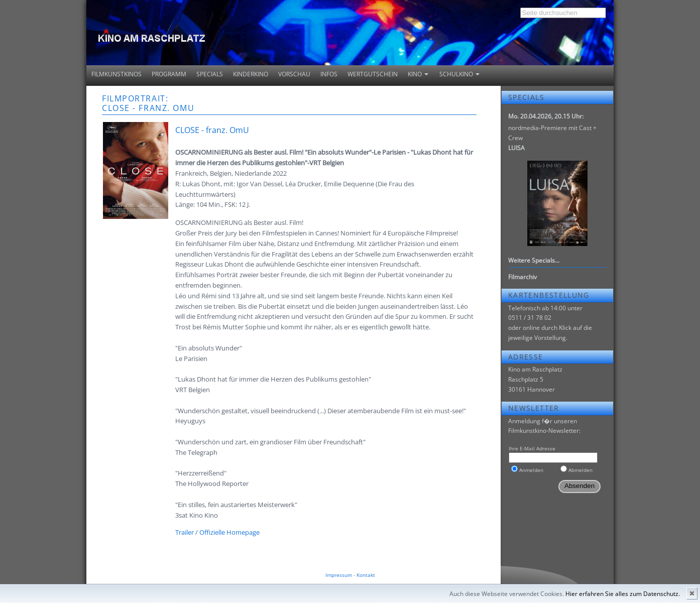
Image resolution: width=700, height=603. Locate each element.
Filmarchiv (522, 277)
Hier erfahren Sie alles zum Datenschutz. (623, 594)
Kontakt (366, 575)
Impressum (339, 575)
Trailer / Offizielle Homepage (217, 532)
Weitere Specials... (534, 260)
